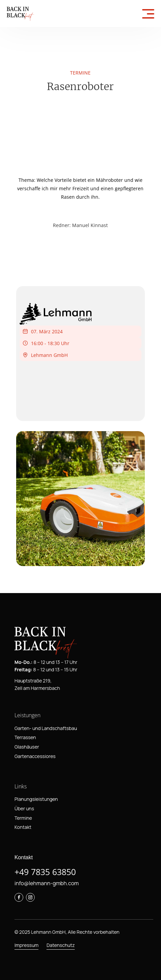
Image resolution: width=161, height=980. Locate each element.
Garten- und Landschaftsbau (46, 728)
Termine (23, 818)
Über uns (24, 808)
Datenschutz (61, 945)
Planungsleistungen (36, 799)
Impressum (26, 945)
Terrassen (25, 737)
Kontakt (23, 827)
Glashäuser (27, 747)
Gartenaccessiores (35, 756)
